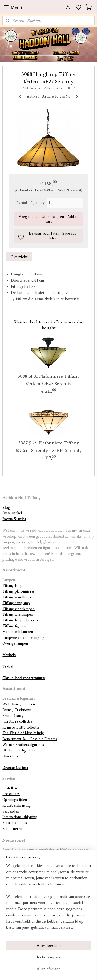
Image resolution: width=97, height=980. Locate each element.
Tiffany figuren (14, 626)
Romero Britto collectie (21, 727)
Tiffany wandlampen (18, 597)
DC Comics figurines (19, 750)
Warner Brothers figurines (23, 745)
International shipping (20, 817)
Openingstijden (15, 800)
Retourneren (12, 829)
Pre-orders (11, 794)
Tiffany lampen (14, 586)
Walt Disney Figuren (19, 704)
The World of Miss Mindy (23, 733)
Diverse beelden (15, 756)
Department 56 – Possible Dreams (30, 739)
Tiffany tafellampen (18, 615)
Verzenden (11, 811)
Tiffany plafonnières (19, 591)
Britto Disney (13, 716)
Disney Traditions (17, 710)
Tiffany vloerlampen (18, 609)
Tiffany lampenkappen (20, 620)
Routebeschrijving (17, 805)
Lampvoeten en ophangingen (25, 638)
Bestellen (10, 788)
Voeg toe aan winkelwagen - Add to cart (48, 219)
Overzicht (19, 257)
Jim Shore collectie (17, 721)
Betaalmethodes (15, 823)
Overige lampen (15, 643)
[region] (48, 899)
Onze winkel (12, 513)
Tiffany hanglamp (16, 603)
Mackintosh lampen (18, 632)
